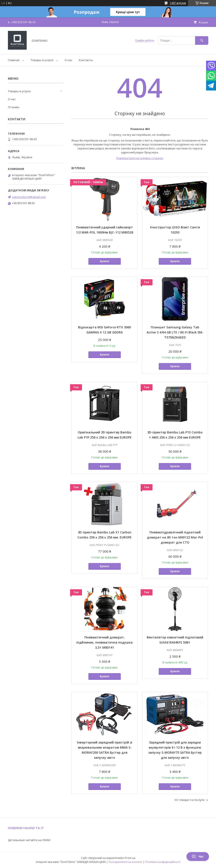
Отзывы (14, 107)
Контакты (86, 60)
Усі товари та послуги (189, 800)
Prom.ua (130, 858)
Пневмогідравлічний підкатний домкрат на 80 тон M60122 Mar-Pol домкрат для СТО (175, 537)
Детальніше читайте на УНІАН (29, 840)
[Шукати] (202, 40)
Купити (104, 261)
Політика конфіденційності (163, 862)
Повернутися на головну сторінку (140, 158)
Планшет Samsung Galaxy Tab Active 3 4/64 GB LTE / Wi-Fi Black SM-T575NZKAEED (175, 332)
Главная (14, 60)
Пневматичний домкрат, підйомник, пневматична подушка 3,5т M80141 (104, 642)
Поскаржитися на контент (125, 862)
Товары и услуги (42, 60)
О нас (68, 60)
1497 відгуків (178, 3)
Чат (198, 857)
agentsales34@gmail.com (29, 197)
